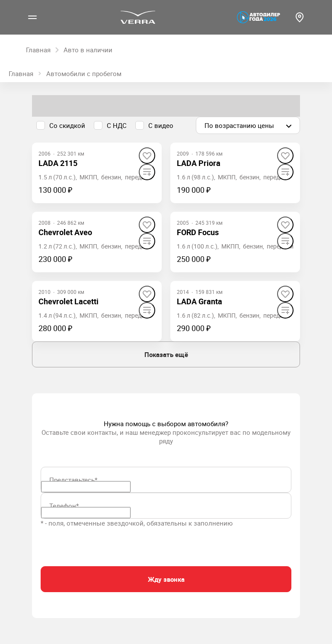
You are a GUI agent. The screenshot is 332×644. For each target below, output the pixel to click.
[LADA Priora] (199, 163)
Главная (21, 73)
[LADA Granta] (200, 301)
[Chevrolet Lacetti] (69, 301)
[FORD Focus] (198, 232)
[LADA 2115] (58, 163)
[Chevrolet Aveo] (65, 232)
